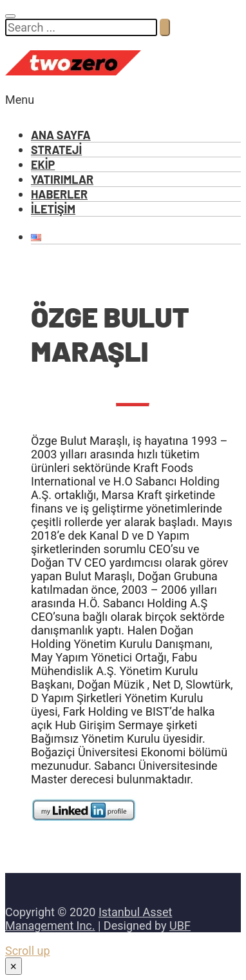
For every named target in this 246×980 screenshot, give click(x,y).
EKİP (43, 164)
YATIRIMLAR (62, 179)
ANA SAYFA (61, 135)
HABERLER (59, 194)
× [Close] (14, 966)
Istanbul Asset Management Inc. (89, 919)
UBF (180, 926)
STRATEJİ (56, 150)
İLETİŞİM (53, 209)
